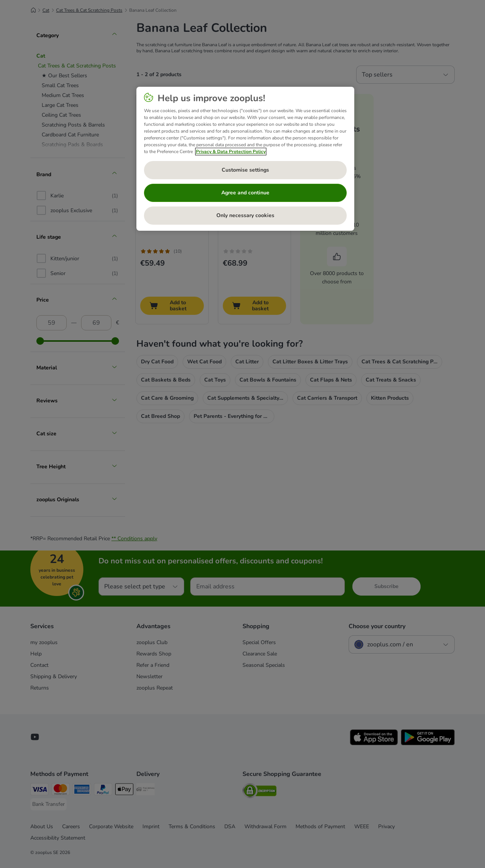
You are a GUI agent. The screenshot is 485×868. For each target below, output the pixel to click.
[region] (245, 159)
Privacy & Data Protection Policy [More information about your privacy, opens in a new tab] (231, 152)
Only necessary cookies (245, 215)
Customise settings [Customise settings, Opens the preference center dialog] (245, 170)
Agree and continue (245, 193)
